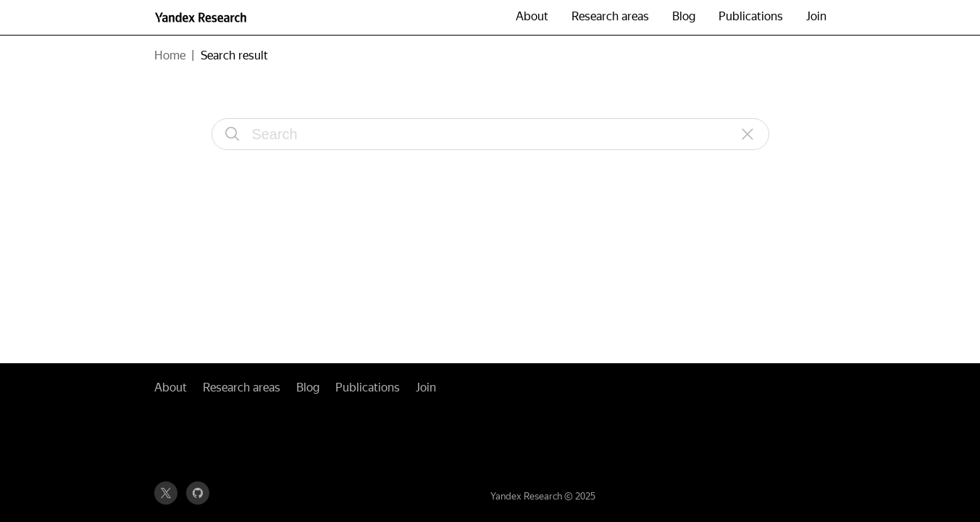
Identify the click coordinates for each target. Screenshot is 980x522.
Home (170, 55)
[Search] (233, 134)
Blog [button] (684, 16)
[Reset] (748, 134)
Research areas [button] (610, 16)
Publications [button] (751, 16)
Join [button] (816, 16)
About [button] (532, 16)
